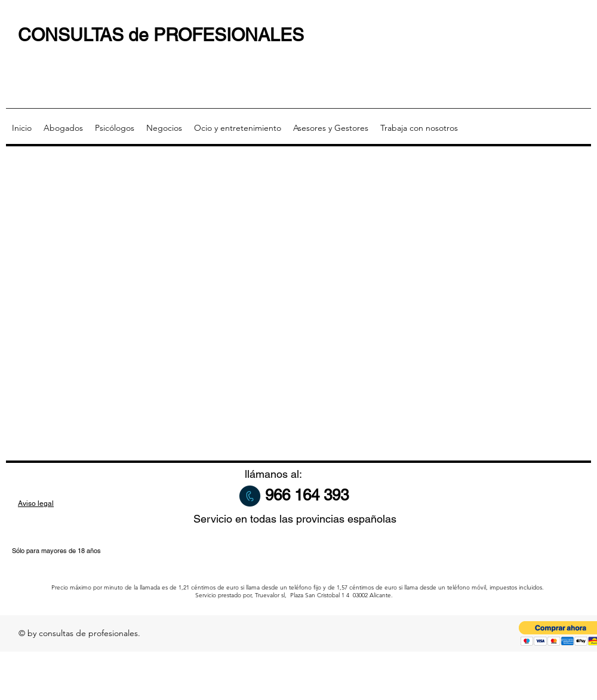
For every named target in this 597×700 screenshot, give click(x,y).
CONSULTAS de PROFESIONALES (161, 35)
